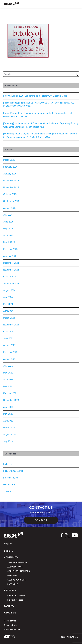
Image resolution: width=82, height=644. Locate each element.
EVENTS (8, 464)
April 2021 (8, 380)
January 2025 (10, 256)
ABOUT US (10, 613)
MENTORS (12, 575)
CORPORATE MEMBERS (19, 571)
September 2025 (11, 201)
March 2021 (9, 386)
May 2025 (8, 229)
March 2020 (9, 428)
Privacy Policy (11, 625)
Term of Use (10, 621)
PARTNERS (13, 584)
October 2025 (10, 194)
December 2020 (11, 400)
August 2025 (9, 208)
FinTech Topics (11, 478)
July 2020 (8, 407)
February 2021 (10, 393)
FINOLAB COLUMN (13, 471)
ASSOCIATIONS (15, 567)
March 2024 (9, 318)
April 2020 (8, 421)
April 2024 (8, 311)
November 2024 (11, 270)
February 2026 (10, 167)
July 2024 (8, 297)
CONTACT (41, 520)
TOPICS (7, 492)
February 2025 (10, 249)
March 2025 (9, 242)
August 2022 (9, 345)
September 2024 (11, 283)
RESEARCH (9, 485)
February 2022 (10, 352)
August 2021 (9, 359)
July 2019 (8, 441)
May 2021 (8, 373)
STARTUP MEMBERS (17, 562)
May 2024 (8, 304)
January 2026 (10, 174)
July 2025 (8, 215)
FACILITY (9, 606)
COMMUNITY (11, 557)
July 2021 (8, 366)
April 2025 (8, 235)
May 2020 (8, 414)
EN (12, 637)
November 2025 (11, 187)
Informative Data (13, 629)
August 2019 (9, 434)
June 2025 (8, 222)
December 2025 (11, 181)
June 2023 (8, 338)
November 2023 (11, 325)
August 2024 (9, 290)
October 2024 (10, 277)
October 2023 (10, 331)
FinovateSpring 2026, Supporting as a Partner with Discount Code (35, 96)
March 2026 (9, 160)
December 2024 (11, 263)
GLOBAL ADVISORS (17, 580)
